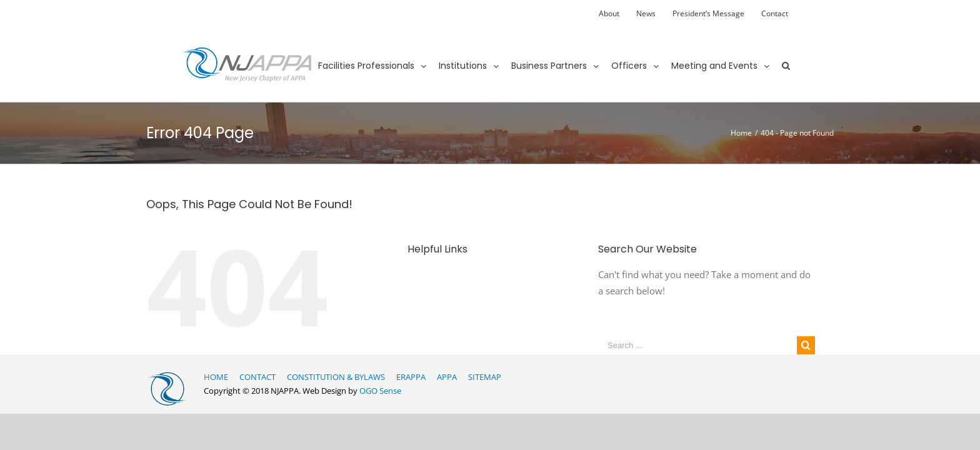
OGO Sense (380, 391)
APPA (447, 377)
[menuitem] (609, 14)
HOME (216, 377)
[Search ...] (697, 345)
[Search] (786, 54)
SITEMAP (485, 377)
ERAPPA (411, 377)
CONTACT (257, 377)
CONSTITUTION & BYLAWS (336, 377)
